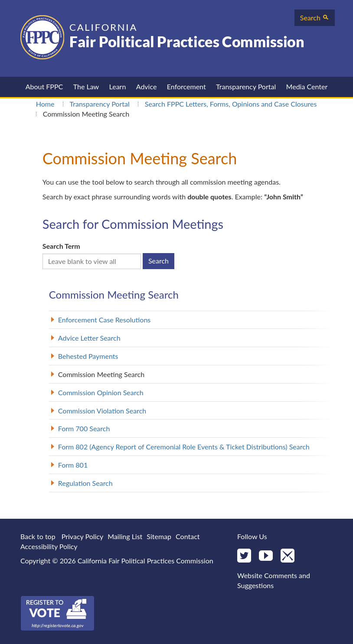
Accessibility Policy (49, 546)
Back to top (38, 536)
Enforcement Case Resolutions (104, 320)
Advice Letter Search (89, 338)
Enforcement (186, 86)
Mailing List (125, 536)
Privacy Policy (83, 536)
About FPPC (44, 86)
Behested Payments (88, 356)
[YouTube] (266, 556)
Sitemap (159, 536)
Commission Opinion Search (101, 392)
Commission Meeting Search (101, 374)
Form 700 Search (84, 428)
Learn (118, 86)
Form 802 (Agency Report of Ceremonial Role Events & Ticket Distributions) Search (184, 447)
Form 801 (73, 465)
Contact (188, 536)
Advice (147, 86)
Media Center (307, 86)
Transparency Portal (246, 86)
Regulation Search (85, 483)
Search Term (61, 246)
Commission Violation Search (102, 411)
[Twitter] (244, 556)
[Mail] (288, 556)
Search (315, 18)
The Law (86, 86)
